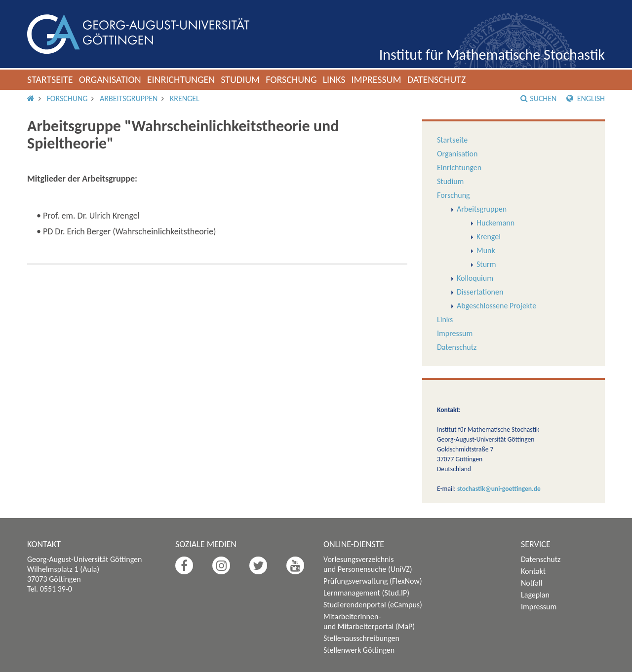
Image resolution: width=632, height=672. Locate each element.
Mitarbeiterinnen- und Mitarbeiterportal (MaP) (369, 621)
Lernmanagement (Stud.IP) (366, 593)
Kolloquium (475, 278)
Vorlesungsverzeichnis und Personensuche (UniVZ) (368, 564)
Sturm (486, 264)
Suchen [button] (538, 98)
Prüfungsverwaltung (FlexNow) (373, 581)
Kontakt (533, 571)
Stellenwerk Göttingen (359, 650)
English (586, 98)
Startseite (50, 79)
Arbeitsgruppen (129, 98)
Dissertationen (480, 292)
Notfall (532, 583)
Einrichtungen (181, 79)
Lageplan (535, 595)
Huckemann (495, 223)
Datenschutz (437, 79)
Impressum (376, 79)
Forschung (291, 79)
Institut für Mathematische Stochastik (492, 55)
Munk (486, 250)
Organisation (110, 79)
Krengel (185, 98)
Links (334, 79)
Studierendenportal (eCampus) (373, 605)
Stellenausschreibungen (361, 638)
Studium (240, 79)
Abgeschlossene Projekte (496, 306)
